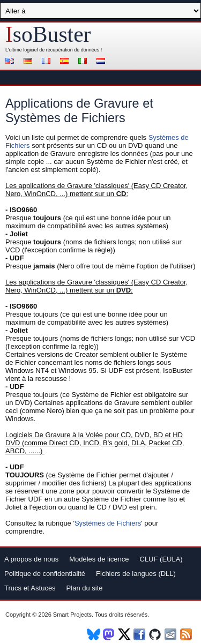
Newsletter (171, 634)
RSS (187, 634)
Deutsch (29, 62)
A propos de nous (31, 559)
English (11, 62)
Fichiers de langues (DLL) (136, 574)
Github (156, 634)
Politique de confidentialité (45, 574)
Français (48, 62)
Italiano (84, 62)
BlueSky (94, 634)
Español (66, 62)
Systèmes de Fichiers (108, 523)
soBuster (48, 34)
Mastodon (109, 634)
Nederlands (102, 62)
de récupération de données (69, 50)
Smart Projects (72, 615)
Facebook (140, 634)
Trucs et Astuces (30, 588)
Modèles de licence (99, 559)
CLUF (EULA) (161, 559)
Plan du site (85, 588)
